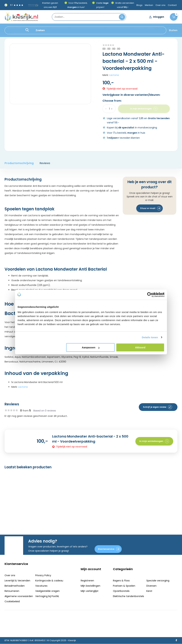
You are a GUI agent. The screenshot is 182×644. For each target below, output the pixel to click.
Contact (172, 5)
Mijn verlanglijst (90, 591)
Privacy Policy (43, 575)
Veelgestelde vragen (47, 591)
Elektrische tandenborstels (87, 28)
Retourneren (12, 591)
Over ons (160, 5)
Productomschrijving (19, 163)
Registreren (87, 581)
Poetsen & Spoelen (36, 28)
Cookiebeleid (12, 601)
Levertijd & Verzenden (17, 581)
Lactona (114, 75)
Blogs (139, 5)
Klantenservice (109, 549)
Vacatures (41, 586)
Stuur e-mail (151, 208)
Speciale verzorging (118, 28)
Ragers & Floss (13, 28)
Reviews (45, 163)
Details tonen (150, 337)
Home (8, 33)
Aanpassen (91, 347)
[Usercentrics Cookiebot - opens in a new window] (150, 295)
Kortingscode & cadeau (49, 581)
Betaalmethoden (15, 586)
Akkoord (140, 347)
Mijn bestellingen (90, 586)
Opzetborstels (59, 28)
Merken (149, 5)
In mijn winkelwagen (154, 441)
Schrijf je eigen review (158, 407)
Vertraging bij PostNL (47, 596)
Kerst (151, 28)
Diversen (139, 28)
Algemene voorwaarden (19, 596)
